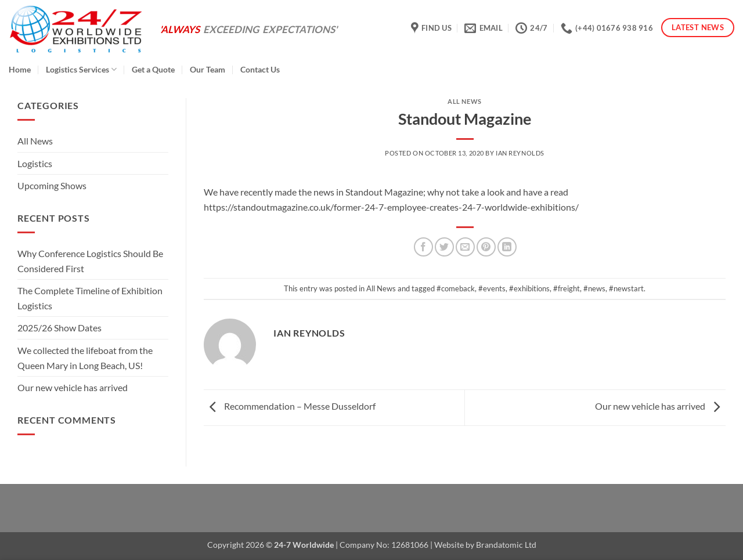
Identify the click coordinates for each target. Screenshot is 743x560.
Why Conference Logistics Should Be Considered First (90, 261)
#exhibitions (529, 288)
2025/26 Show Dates (59, 328)
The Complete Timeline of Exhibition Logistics (90, 298)
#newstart (626, 288)
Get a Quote (153, 69)
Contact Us (260, 69)
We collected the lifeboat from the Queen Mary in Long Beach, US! (85, 358)
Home (20, 69)
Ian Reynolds (520, 153)
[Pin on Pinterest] (486, 247)
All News (35, 141)
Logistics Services (81, 69)
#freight (567, 288)
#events (492, 288)
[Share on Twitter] (444, 247)
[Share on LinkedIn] (507, 247)
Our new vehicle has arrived (73, 387)
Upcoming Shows (52, 186)
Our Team (208, 69)
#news (594, 288)
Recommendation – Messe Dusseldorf (290, 406)
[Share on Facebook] (423, 247)
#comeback (456, 288)
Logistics (35, 163)
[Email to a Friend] (465, 247)
